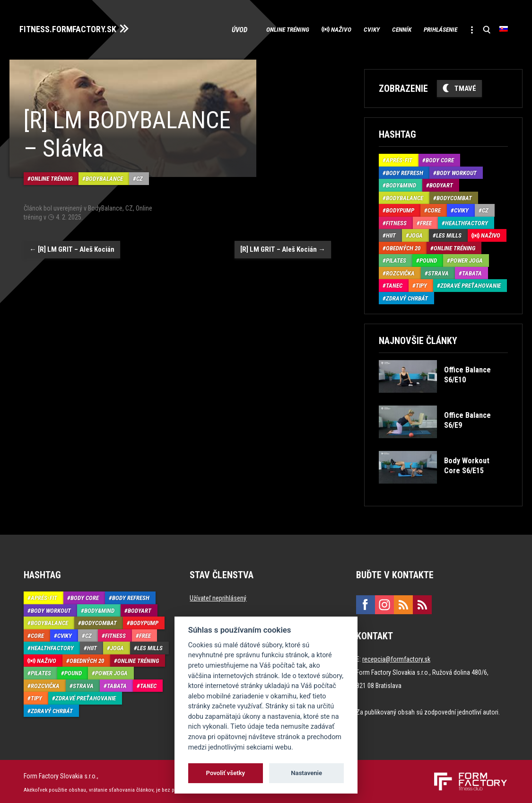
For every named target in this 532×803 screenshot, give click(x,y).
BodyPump (400, 208)
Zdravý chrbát (407, 296)
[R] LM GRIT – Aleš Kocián (72, 240)
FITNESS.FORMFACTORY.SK (76, 27)
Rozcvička (400, 270)
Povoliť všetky (226, 773)
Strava (438, 270)
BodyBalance (104, 170)
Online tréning (238, 28)
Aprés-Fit (399, 158)
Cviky (340, 28)
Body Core (440, 158)
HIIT (391, 233)
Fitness (396, 220)
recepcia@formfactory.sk (396, 657)
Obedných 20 (403, 245)
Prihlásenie (427, 28)
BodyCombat (454, 195)
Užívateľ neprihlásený (218, 596)
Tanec (394, 283)
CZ (140, 170)
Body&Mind (401, 183)
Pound (428, 258)
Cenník (379, 28)
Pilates (396, 258)
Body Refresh (405, 170)
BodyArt (441, 183)
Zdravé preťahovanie (471, 283)
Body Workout (457, 170)
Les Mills (449, 233)
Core (434, 208)
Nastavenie (306, 773)
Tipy (421, 283)
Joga (416, 233)
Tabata (472, 270)
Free (426, 220)
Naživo (302, 28)
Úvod (188, 28)
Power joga (467, 258)
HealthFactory (467, 220)
